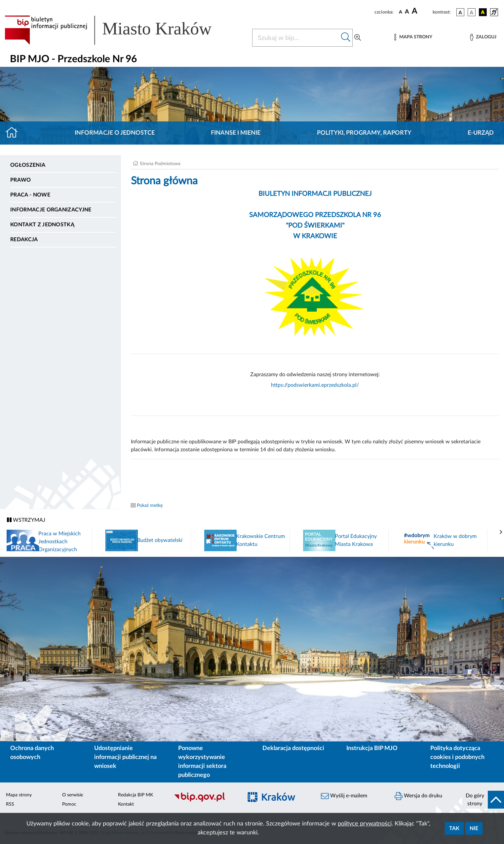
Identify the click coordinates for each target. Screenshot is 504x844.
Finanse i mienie (236, 133)
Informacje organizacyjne (51, 210)
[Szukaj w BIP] (296, 38)
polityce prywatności (365, 824)
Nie (474, 828)
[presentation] (501, 532)
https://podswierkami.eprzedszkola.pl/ (315, 385)
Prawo (21, 180)
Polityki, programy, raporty (364, 133)
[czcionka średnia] (407, 12)
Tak (454, 828)
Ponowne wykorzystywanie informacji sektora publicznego (202, 762)
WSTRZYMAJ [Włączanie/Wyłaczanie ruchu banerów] (26, 520)
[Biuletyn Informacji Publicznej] (205, 801)
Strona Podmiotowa (160, 164)
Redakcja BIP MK (136, 795)
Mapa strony (19, 795)
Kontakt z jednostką (42, 225)
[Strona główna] (14, 133)
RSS (10, 804)
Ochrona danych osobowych (32, 753)
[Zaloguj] (483, 37)
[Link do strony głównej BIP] (118, 30)
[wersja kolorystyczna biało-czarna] (472, 12)
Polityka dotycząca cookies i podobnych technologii (457, 757)
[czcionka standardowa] (401, 12)
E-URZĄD (481, 133)
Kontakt (126, 804)
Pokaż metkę (150, 506)
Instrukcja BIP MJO (372, 748)
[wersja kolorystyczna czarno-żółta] (483, 12)
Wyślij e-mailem (344, 796)
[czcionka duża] (421, 11)
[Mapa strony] (413, 37)
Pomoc (69, 804)
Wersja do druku (418, 796)
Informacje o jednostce (115, 133)
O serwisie (73, 795)
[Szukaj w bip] (346, 38)
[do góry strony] (483, 800)
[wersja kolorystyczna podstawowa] (460, 12)
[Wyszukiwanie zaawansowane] (358, 38)
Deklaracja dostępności (293, 748)
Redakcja (24, 240)
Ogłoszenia (28, 165)
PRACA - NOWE (30, 195)
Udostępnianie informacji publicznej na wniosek (125, 757)
